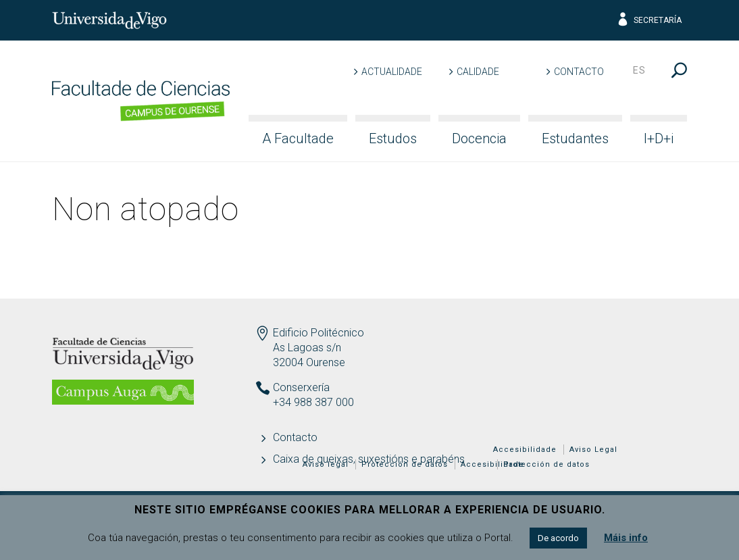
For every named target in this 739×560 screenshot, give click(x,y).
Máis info (626, 538)
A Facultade (298, 138)
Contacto (579, 72)
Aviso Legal (593, 450)
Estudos (393, 138)
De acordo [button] (558, 538)
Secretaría (649, 20)
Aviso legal (326, 464)
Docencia (479, 138)
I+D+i (659, 138)
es (639, 70)
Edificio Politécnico (318, 333)
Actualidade (392, 72)
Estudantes (575, 138)
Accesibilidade (525, 450)
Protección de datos (546, 464)
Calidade (478, 72)
